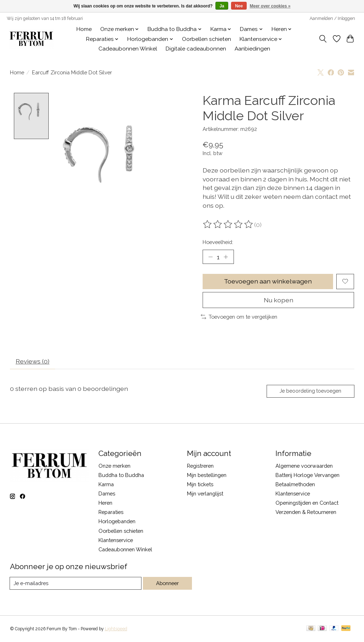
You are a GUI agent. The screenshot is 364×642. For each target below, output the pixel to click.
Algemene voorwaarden (304, 466)
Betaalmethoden (295, 484)
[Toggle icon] (323, 39)
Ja (222, 6)
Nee (239, 6)
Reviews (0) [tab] (33, 361)
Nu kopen (279, 300)
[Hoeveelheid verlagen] (210, 257)
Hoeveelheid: (218, 242)
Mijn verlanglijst (205, 494)
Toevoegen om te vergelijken (239, 317)
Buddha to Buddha (121, 475)
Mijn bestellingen (207, 475)
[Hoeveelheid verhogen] (226, 257)
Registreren (200, 466)
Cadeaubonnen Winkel (128, 49)
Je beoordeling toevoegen (310, 391)
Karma (106, 484)
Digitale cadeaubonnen (196, 49)
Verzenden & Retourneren (306, 512)
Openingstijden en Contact (307, 503)
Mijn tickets (200, 484)
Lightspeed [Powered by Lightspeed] (116, 629)
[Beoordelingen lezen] (229, 224)
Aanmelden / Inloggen (332, 18)
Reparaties (111, 512)
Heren (105, 503)
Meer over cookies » (270, 6)
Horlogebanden (117, 522)
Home (84, 29)
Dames (107, 494)
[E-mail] (76, 584)
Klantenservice (116, 540)
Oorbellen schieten (207, 39)
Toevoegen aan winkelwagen (268, 282)
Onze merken (114, 466)
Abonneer (167, 583)
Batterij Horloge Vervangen (307, 475)
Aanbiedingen (252, 49)
